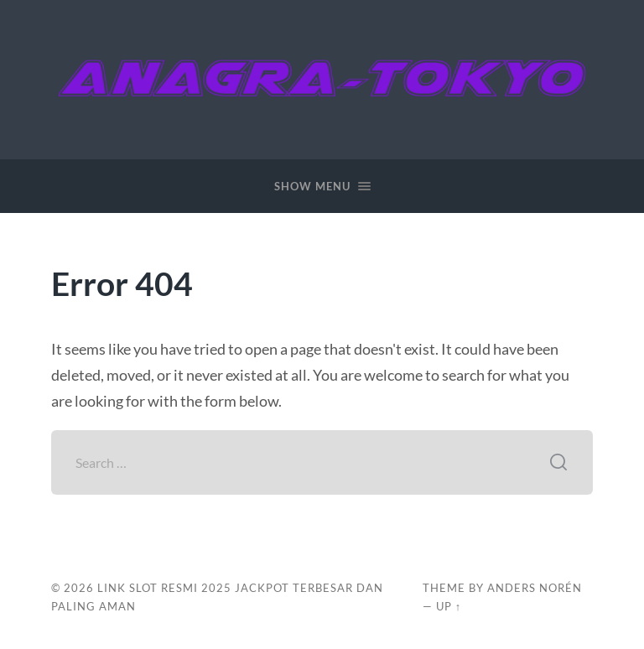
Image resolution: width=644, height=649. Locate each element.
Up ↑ (449, 606)
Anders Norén (535, 588)
